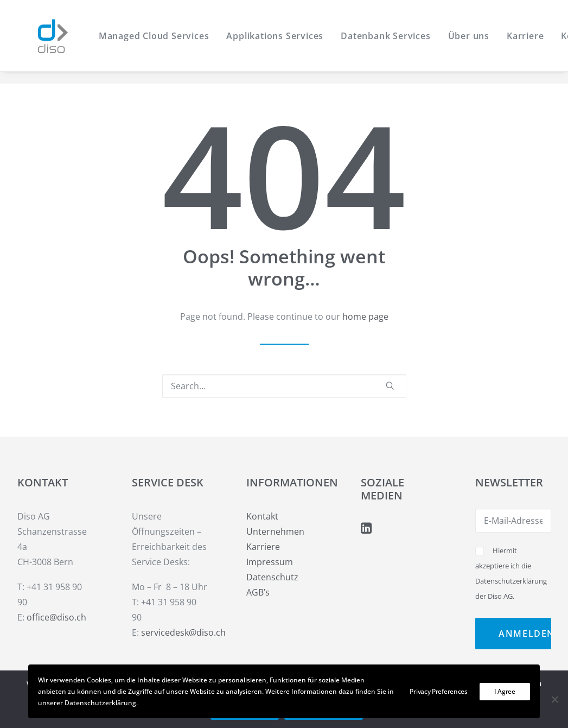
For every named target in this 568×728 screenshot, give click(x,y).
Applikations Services (272, 42)
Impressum (270, 562)
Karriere (522, 42)
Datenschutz (272, 577)
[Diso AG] (43, 42)
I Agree (505, 691)
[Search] (284, 386)
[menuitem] (151, 42)
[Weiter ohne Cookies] (554, 699)
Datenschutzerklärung (511, 581)
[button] (390, 385)
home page (365, 316)
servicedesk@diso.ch (183, 632)
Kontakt (262, 516)
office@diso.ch (56, 617)
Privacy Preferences (438, 691)
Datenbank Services (383, 42)
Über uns (465, 42)
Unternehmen (275, 531)
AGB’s (258, 592)
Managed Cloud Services (151, 42)
